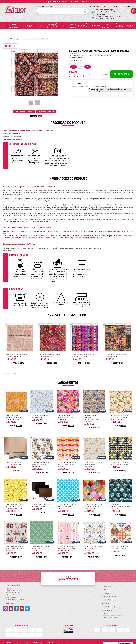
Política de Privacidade (110, 600)
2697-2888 (10, 594)
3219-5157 (100, 15)
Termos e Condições (109, 603)
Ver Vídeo (10, 46)
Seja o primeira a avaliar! (76, 60)
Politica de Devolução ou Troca (112, 607)
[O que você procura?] (85, 11)
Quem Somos (107, 593)
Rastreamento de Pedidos (111, 617)
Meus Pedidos (96, 6)
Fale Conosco (119, 6)
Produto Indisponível (19, 337)
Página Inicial (107, 586)
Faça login (50, 6)
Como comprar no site (110, 597)
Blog (105, 590)
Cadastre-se (129, 6)
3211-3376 (10, 603)
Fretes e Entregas (108, 610)
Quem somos (108, 6)
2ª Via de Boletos (108, 614)
